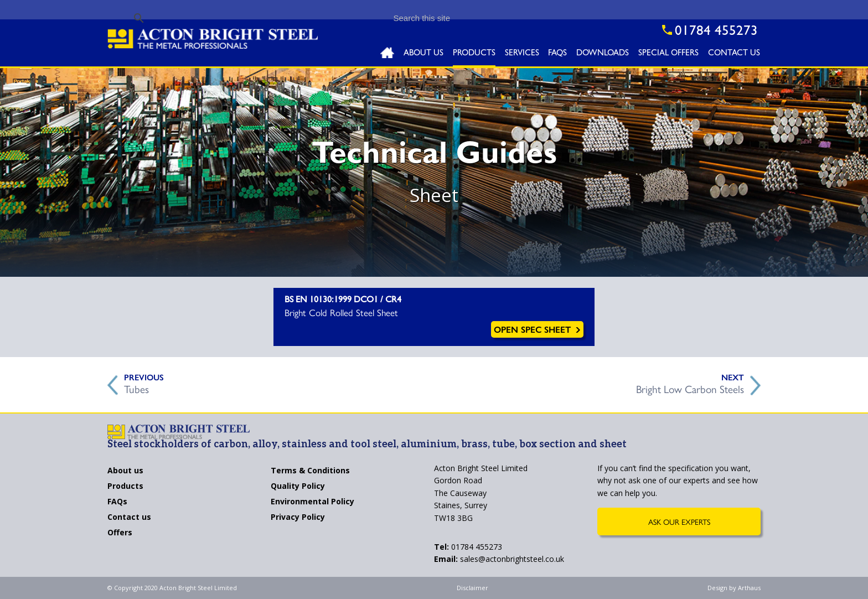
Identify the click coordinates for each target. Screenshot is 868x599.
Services (522, 54)
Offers (120, 533)
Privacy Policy (298, 518)
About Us (423, 54)
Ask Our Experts (679, 521)
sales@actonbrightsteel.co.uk (499, 559)
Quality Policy (298, 487)
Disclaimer (472, 588)
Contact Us (734, 54)
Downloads (603, 54)
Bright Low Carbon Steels (690, 388)
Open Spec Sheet (537, 329)
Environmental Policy (312, 502)
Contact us (129, 518)
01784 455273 (468, 547)
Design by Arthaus (734, 588)
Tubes (136, 388)
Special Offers (668, 54)
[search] (367, 18)
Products (474, 54)
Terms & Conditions (310, 471)
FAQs (557, 54)
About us (125, 471)
